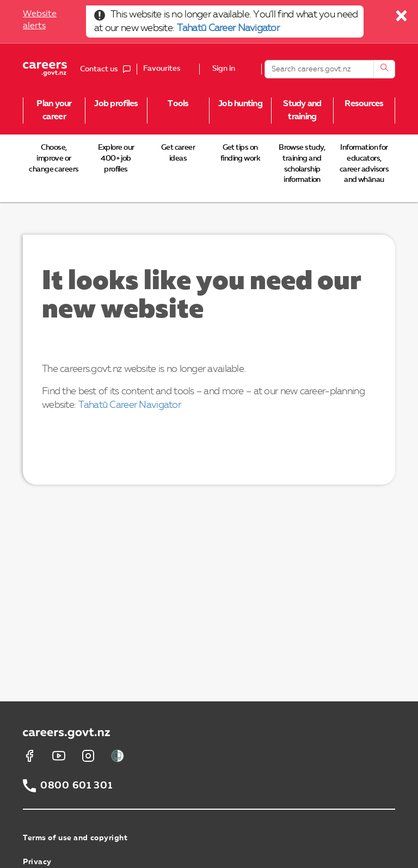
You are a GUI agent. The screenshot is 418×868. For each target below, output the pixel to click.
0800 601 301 (76, 786)
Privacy (37, 862)
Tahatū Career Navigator (228, 28)
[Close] (402, 19)
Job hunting (240, 104)
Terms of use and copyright (75, 838)
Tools (178, 104)
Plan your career (54, 111)
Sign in (224, 69)
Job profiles (116, 104)
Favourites (162, 69)
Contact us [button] (108, 69)
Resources (364, 104)
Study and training (302, 111)
